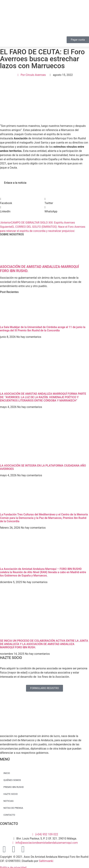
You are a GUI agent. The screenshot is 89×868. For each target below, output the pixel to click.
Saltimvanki (46, 861)
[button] (44, 48)
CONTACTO (9, 815)
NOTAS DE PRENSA (13, 808)
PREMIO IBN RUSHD (14, 787)
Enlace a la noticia (15, 183)
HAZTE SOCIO (11, 794)
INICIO (7, 773)
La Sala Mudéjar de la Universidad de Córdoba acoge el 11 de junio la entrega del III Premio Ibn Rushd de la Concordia (43, 329)
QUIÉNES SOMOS (12, 780)
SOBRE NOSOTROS (12, 234)
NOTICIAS (9, 801)
